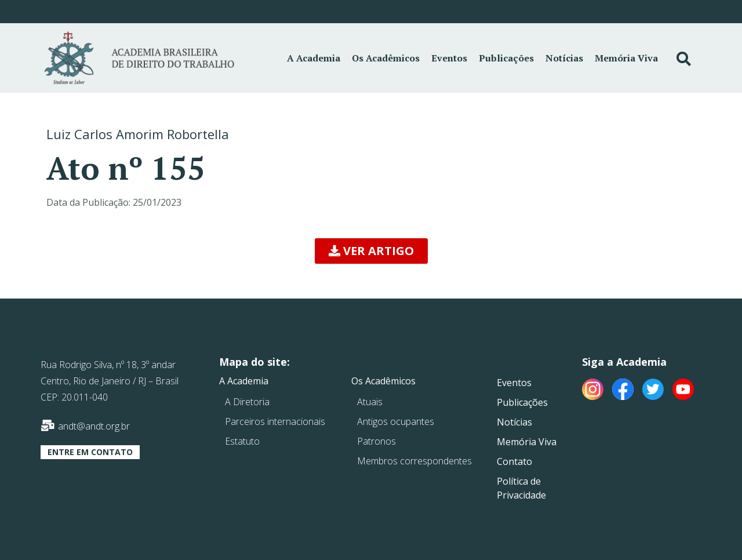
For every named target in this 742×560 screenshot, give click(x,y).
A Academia (314, 58)
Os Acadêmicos (386, 58)
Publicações (506, 58)
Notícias (564, 58)
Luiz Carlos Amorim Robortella (138, 134)
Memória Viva (626, 58)
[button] (371, 251)
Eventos (449, 58)
